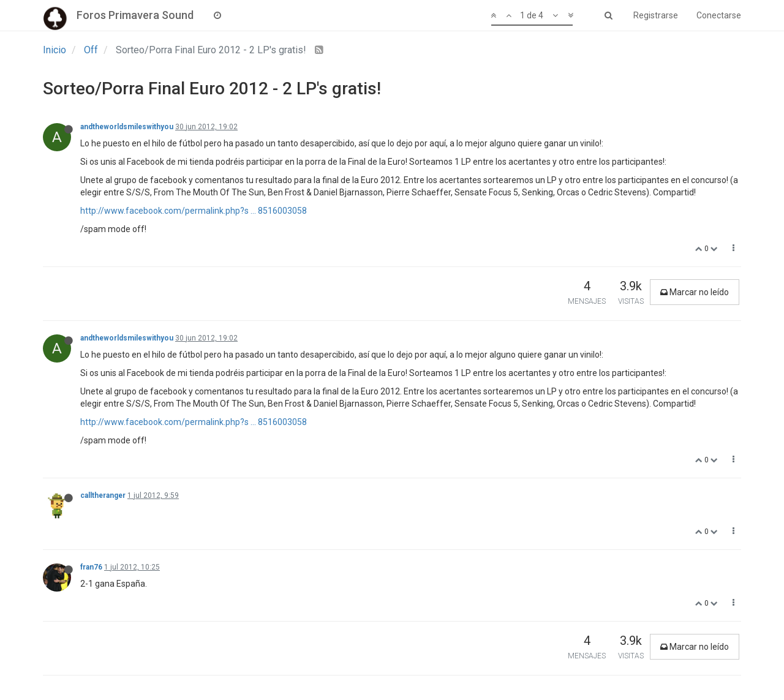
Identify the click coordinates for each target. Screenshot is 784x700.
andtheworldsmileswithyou (127, 127)
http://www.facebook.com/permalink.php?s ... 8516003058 (194, 211)
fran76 (91, 567)
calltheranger (103, 495)
